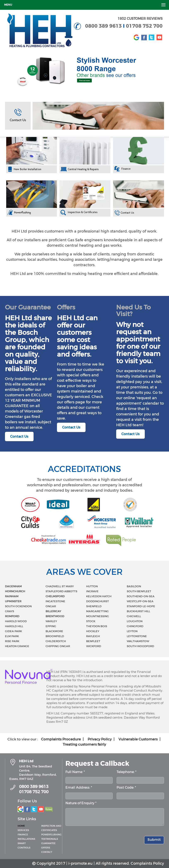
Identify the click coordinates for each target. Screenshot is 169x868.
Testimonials (50, 839)
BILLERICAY (53, 611)
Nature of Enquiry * (81, 803)
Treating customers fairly (84, 744)
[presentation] (97, 837)
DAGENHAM (13, 586)
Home (21, 826)
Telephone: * (127, 772)
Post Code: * (126, 787)
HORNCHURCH (15, 591)
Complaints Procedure (63, 739)
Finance (23, 835)
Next (163, 71)
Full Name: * (75, 772)
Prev (6, 71)
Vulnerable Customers (140, 739)
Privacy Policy (102, 739)
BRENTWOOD (55, 616)
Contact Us (19, 436)
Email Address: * (79, 787)
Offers (46, 848)
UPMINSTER (13, 601)
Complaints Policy (147, 863)
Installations (26, 839)
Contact (47, 852)
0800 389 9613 (104, 26)
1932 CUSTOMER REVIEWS (140, 19)
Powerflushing (51, 835)
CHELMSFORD (55, 596)
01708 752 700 (144, 26)
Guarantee (48, 843)
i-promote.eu (80, 863)
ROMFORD (12, 616)
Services (23, 830)
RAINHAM (12, 596)
